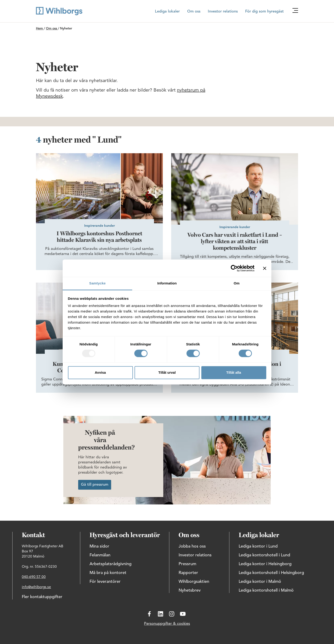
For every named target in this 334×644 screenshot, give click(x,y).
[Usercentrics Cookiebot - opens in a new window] (234, 268)
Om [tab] (236, 283)
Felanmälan (100, 555)
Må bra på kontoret (108, 573)
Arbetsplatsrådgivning (111, 564)
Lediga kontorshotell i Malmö (266, 590)
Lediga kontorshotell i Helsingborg (271, 573)
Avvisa (100, 372)
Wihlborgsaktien (194, 582)
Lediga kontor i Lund (258, 546)
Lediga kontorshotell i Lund (264, 555)
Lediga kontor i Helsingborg (265, 564)
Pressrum (187, 564)
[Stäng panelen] (265, 268)
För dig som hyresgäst (264, 12)
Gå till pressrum (95, 485)
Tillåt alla (234, 372)
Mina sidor (99, 546)
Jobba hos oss (192, 546)
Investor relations (223, 12)
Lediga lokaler (167, 12)
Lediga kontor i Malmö (260, 582)
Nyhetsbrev (190, 590)
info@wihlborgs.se (36, 587)
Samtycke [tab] (98, 283)
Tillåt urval (167, 372)
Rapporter (188, 573)
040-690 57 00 (34, 577)
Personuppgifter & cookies (167, 624)
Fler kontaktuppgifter (42, 597)
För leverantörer (105, 582)
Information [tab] (167, 283)
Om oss (194, 12)
